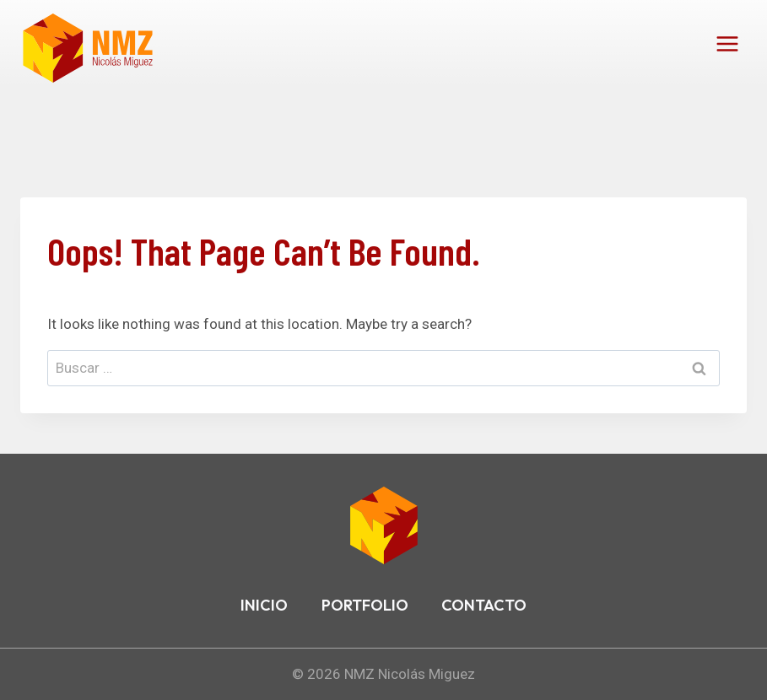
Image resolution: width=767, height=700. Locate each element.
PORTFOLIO (365, 605)
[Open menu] (727, 43)
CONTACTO (484, 605)
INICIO (264, 605)
